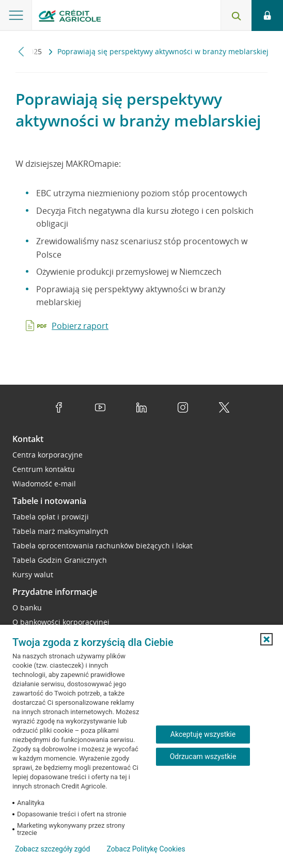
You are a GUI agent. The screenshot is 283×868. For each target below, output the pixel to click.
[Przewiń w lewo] (21, 51)
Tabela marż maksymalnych (60, 531)
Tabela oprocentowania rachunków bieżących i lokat (103, 546)
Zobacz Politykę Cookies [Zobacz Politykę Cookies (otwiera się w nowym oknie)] (146, 849)
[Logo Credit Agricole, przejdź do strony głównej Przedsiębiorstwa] (70, 17)
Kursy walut (33, 574)
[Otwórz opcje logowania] (267, 15)
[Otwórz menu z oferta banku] (16, 15)
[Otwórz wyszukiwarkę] (236, 15)
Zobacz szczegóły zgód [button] (52, 849)
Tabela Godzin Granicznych (60, 560)
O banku (27, 607)
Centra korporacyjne (48, 455)
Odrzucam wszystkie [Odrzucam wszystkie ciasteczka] (203, 756)
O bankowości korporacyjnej (61, 622)
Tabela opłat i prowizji (51, 517)
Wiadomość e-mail (44, 484)
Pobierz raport (80, 326)
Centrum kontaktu (44, 469)
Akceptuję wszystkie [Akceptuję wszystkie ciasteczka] (203, 734)
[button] (266, 639)
